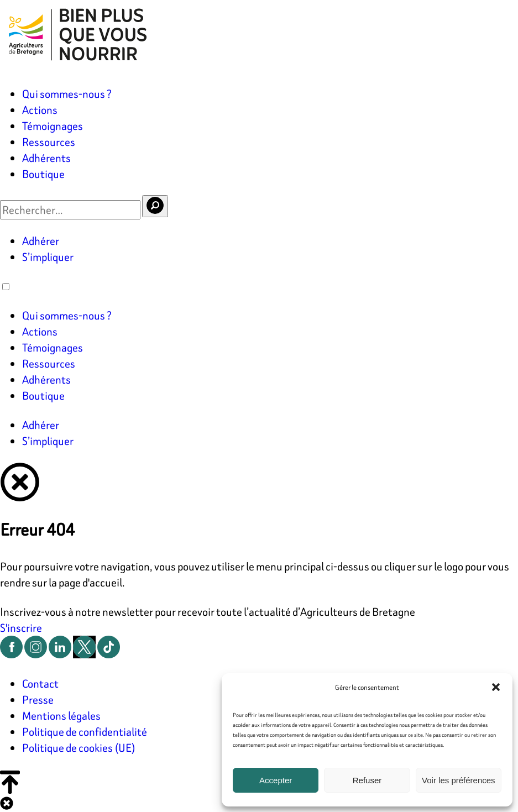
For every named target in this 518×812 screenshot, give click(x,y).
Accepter (276, 780)
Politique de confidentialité (85, 732)
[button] (496, 687)
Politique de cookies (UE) (79, 748)
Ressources (49, 142)
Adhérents (46, 158)
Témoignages (53, 126)
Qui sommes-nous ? (67, 94)
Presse (38, 700)
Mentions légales (61, 716)
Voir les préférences (459, 780)
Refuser (367, 780)
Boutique (43, 174)
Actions (40, 110)
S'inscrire (21, 628)
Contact (40, 683)
